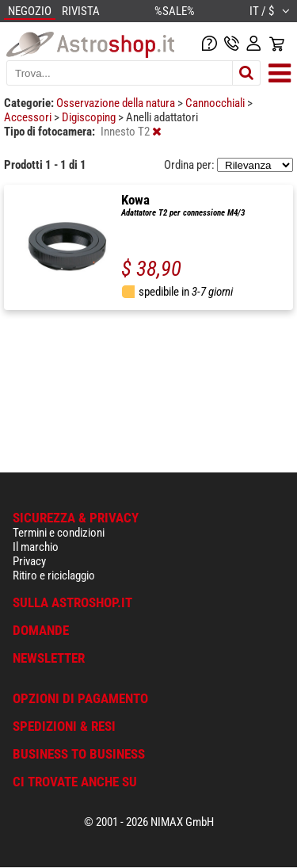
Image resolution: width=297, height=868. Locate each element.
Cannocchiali (216, 103)
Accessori (29, 117)
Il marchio (36, 547)
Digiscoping (90, 117)
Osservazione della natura (117, 103)
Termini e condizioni (59, 533)
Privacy (29, 561)
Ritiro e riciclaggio (54, 575)
